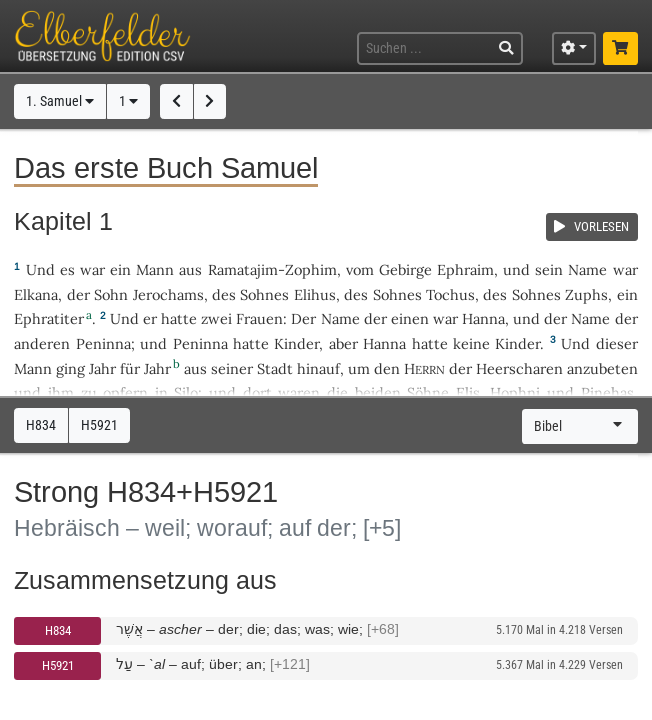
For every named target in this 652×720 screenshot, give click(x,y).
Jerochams (168, 294)
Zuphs (586, 294)
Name (587, 269)
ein (120, 269)
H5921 (58, 665)
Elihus (315, 294)
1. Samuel (60, 101)
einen (410, 318)
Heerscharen (519, 368)
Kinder (296, 343)
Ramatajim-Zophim (272, 269)
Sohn (111, 294)
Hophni (515, 392)
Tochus (450, 294)
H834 (58, 630)
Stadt (275, 368)
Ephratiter (49, 318)
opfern (125, 392)
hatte (251, 343)
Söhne (428, 392)
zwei (216, 318)
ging (70, 368)
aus (190, 269)
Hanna (483, 318)
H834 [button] (41, 425)
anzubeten (602, 368)
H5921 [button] (99, 425)
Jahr (102, 368)
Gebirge (405, 269)
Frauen (259, 318)
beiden (378, 392)
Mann (155, 269)
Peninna (103, 343)
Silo (186, 392)
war (92, 269)
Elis (468, 392)
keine (471, 343)
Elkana (36, 294)
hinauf (318, 368)
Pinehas (607, 392)
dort (257, 392)
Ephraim (465, 269)
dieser (617, 343)
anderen (42, 343)
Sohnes (264, 294)
